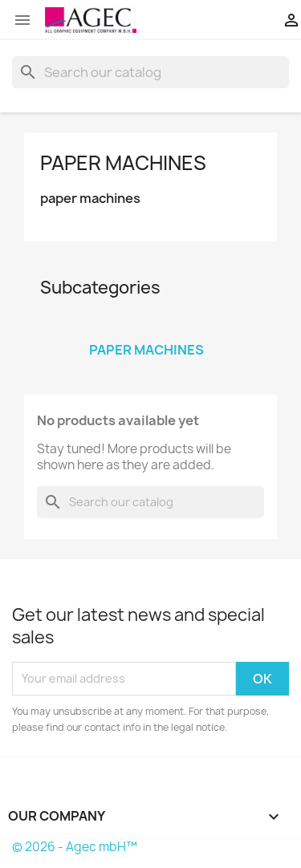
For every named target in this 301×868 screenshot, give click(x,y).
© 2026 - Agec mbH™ (75, 847)
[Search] (150, 72)
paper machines (123, 163)
